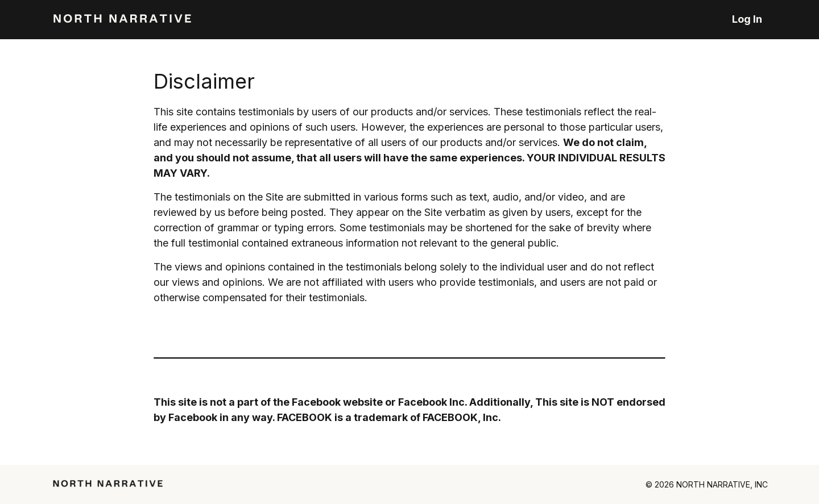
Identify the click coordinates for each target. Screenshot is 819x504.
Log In (747, 19)
